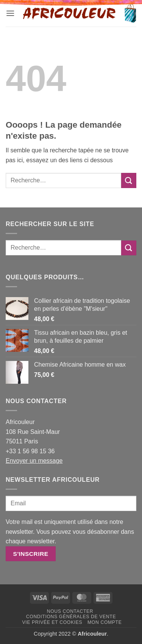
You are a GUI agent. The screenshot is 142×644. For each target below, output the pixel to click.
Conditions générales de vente (71, 617)
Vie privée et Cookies (52, 622)
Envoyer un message (34, 461)
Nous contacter (70, 611)
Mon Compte (105, 622)
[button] (10, 13)
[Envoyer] (129, 180)
